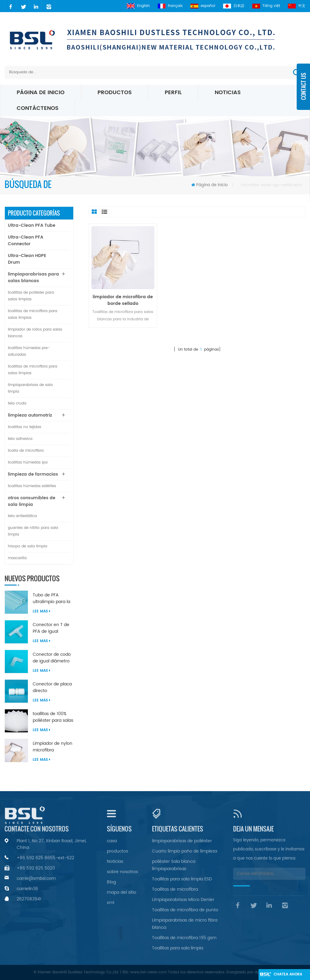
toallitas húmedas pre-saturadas (29, 351)
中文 (297, 6)
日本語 (234, 6)
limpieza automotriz (30, 415)
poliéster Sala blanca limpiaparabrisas (174, 865)
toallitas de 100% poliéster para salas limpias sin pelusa (53, 717)
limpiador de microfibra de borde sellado (123, 300)
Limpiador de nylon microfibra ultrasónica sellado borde (53, 747)
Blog (111, 882)
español (203, 6)
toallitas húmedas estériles (32, 486)
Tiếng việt (266, 6)
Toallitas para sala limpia (178, 948)
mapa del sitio (122, 892)
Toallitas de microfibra (175, 889)
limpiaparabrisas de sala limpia (30, 388)
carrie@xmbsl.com (36, 878)
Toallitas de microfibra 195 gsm (184, 938)
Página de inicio (41, 92)
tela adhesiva (20, 439)
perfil (173, 92)
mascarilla (17, 558)
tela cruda (17, 403)
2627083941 (29, 899)
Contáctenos (38, 108)
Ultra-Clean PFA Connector (26, 241)
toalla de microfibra (26, 451)
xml (110, 903)
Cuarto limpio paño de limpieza (185, 851)
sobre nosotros (122, 872)
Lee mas (41, 611)
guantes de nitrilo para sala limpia (33, 531)
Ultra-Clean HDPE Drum (27, 259)
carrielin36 (27, 889)
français (170, 6)
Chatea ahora (288, 974)
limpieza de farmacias (33, 474)
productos (117, 851)
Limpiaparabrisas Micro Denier (183, 900)
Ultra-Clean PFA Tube (32, 225)
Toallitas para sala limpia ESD (182, 879)
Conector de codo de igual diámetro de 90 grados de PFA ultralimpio (52, 658)
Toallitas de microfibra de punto (185, 910)
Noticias (228, 92)
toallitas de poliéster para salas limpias (31, 296)
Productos (115, 92)
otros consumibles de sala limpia (32, 501)
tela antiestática (22, 516)
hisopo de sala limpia (28, 546)
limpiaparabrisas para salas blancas (33, 277)
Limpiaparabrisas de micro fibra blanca (185, 924)
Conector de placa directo (52, 688)
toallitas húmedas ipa (28, 462)
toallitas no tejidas (25, 427)
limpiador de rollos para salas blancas (35, 333)
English (138, 6)
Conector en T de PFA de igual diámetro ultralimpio (51, 628)
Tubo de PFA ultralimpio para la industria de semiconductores (51, 599)
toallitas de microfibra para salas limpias (33, 314)
